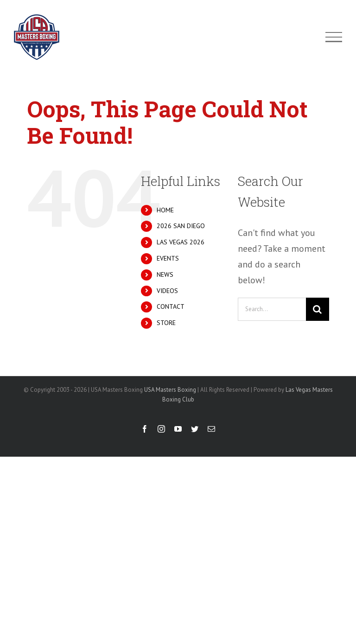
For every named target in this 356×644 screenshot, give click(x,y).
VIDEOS (167, 291)
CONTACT (171, 306)
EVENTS (168, 258)
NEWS (165, 274)
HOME (165, 210)
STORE (166, 323)
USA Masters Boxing (170, 390)
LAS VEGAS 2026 (181, 242)
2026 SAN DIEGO (181, 226)
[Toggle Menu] (334, 37)
